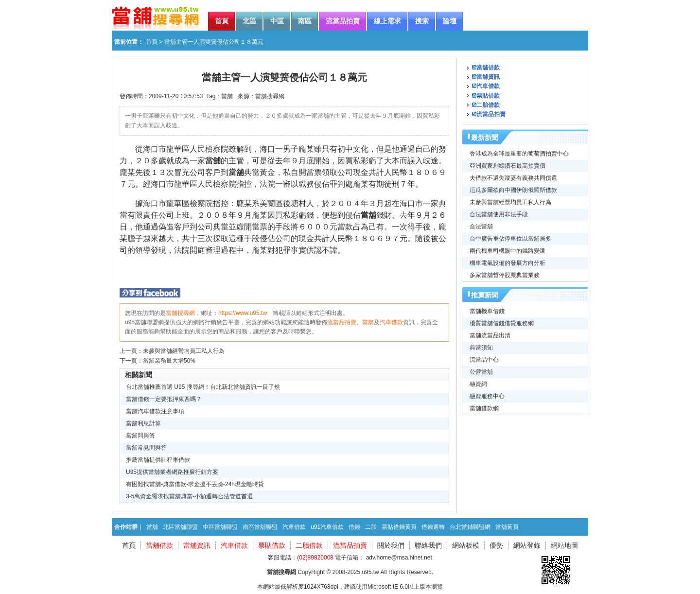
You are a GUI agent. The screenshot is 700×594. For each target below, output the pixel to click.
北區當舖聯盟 (180, 527)
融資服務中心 (487, 396)
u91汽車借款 (327, 527)
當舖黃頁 (507, 527)
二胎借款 (488, 105)
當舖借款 (488, 68)
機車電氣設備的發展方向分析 (507, 263)
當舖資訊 (488, 77)
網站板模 (466, 545)
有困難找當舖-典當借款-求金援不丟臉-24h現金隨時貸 (195, 484)
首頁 (152, 42)
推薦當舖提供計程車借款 (158, 460)
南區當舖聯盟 (260, 527)
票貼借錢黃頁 (399, 527)
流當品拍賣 (342, 322)
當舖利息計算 (143, 423)
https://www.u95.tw (243, 313)
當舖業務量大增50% (169, 361)
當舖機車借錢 (487, 311)
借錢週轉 (433, 527)
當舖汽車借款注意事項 (155, 411)
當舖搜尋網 (270, 96)
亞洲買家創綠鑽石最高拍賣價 (507, 166)
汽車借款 (391, 322)
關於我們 (391, 545)
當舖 (227, 96)
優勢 (496, 545)
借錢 (354, 527)
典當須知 (481, 348)
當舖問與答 (140, 436)
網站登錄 (527, 545)
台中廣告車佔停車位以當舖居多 (510, 239)
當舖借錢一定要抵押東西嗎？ (164, 399)
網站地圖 (564, 545)
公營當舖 (481, 372)
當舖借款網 (484, 408)
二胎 (371, 527)
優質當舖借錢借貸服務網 (502, 323)
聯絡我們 (428, 545)
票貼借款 (488, 96)
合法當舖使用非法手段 (499, 214)
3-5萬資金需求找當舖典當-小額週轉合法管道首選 (189, 496)
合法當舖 (481, 227)
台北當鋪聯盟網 (470, 527)
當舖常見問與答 (146, 448)
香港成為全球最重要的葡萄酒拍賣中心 (519, 154)
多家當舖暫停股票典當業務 (505, 275)
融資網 (478, 384)
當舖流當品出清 (490, 335)
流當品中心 (484, 360)
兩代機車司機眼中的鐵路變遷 (507, 251)
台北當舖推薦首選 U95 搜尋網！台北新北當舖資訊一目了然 (203, 387)
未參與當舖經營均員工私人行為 (184, 351)
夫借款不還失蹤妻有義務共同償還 (513, 178)
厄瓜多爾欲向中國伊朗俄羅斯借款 (513, 190)
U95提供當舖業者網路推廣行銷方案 (172, 472)
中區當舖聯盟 (220, 527)
